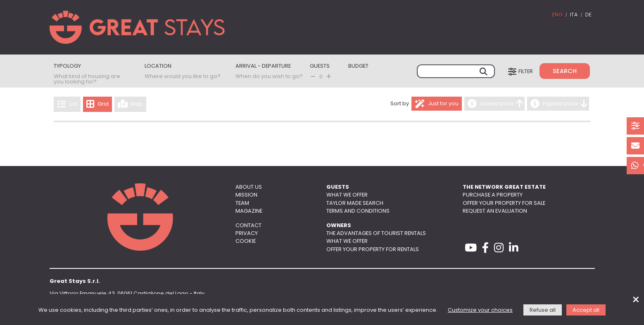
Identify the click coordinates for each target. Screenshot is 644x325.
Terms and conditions (358, 211)
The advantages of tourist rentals (376, 234)
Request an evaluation (495, 211)
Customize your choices (480, 310)
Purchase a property (493, 195)
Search (565, 72)
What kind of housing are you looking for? (87, 79)
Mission (246, 195)
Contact (248, 226)
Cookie (246, 241)
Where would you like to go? (183, 77)
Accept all (586, 310)
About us (249, 187)
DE (588, 15)
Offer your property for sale (504, 203)
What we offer (347, 195)
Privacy (247, 234)
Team (242, 203)
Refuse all (543, 310)
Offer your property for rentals (373, 250)
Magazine (249, 211)
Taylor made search (355, 203)
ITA (574, 15)
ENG (557, 15)
